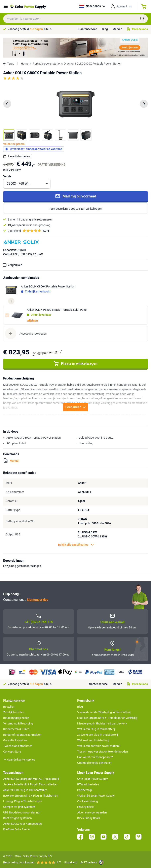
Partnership (85, 790)
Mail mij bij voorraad (76, 196)
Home (25, 64)
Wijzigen (32, 321)
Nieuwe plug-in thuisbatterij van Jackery (102, 723)
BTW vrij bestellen (88, 784)
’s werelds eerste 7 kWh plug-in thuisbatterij (104, 712)
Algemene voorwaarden (92, 812)
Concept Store (12, 752)
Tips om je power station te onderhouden (103, 752)
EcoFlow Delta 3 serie (16, 829)
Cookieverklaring (88, 801)
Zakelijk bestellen (14, 712)
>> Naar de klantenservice (19, 760)
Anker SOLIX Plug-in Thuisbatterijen (25, 790)
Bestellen (9, 707)
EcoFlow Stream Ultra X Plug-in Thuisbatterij (31, 796)
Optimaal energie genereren (94, 763)
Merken (117, 29)
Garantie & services (15, 740)
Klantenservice (87, 29)
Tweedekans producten (18, 746)
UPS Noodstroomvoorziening (21, 812)
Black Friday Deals (89, 818)
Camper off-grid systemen (19, 807)
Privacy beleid (86, 807)
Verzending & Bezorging (18, 723)
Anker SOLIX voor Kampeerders (23, 824)
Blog (105, 29)
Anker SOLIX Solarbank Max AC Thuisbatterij (31, 779)
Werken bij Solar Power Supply (96, 796)
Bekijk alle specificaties (76, 545)
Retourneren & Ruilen (16, 729)
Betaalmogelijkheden (16, 718)
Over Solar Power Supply (92, 779)
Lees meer (75, 407)
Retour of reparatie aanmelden (22, 735)
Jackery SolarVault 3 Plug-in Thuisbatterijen (30, 784)
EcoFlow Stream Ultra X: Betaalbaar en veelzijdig (107, 718)
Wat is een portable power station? (99, 746)
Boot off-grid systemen (17, 818)
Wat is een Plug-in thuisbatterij (96, 729)
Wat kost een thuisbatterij (93, 740)
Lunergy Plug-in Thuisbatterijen (23, 801)
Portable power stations (48, 64)
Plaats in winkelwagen (75, 364)
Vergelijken (15, 265)
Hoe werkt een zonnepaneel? (95, 757)
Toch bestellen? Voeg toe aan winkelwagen (76, 209)
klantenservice (38, 600)
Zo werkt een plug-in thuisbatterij (98, 735)
